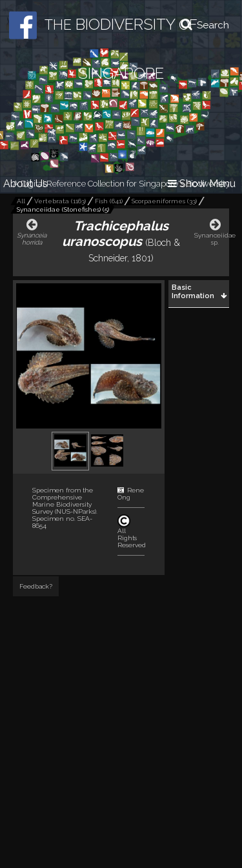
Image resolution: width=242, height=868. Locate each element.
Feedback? (36, 586)
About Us (25, 184)
